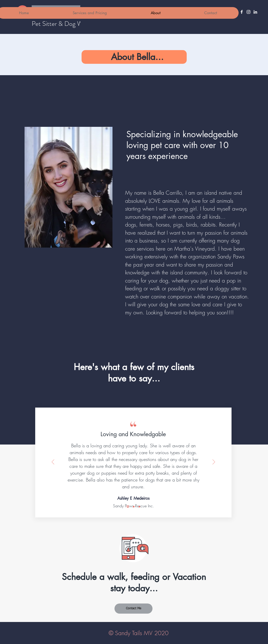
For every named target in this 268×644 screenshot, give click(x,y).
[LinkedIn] (255, 12)
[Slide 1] (128, 507)
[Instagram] (248, 12)
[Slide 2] (134, 507)
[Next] (214, 462)
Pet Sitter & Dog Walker (63, 24)
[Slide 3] (139, 507)
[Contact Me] (133, 609)
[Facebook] (242, 12)
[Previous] (53, 462)
